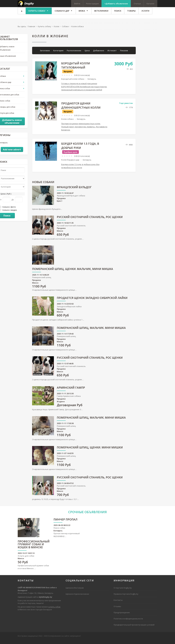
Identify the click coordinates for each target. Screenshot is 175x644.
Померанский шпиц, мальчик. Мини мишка (91, 332)
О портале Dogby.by (123, 592)
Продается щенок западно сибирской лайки (92, 302)
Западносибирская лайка (69, 310)
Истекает (112, 54)
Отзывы (117, 610)
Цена (87, 54)
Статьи (137, 4)
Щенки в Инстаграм (75, 592)
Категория (59, 54)
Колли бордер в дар (70, 164)
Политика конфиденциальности (128, 623)
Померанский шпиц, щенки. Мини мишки (90, 452)
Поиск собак (59, 532)
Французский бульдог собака (71, 200)
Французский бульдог (74, 192)
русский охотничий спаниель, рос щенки (90, 221)
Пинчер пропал (65, 524)
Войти (77, 4)
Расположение (74, 54)
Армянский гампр (71, 392)
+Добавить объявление (116, 4)
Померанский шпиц (42, 281)
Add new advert (12, 154)
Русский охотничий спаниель (71, 230)
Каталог (151, 4)
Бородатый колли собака (73, 83)
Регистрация (92, 4)
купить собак (54, 611)
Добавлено (99, 54)
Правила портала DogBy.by (126, 598)
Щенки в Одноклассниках (77, 598)
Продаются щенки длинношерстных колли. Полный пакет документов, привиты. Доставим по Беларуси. (84, 131)
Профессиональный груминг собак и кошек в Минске (34, 549)
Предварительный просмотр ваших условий (134, 629)
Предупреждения (122, 616)
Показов (124, 54)
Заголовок (45, 54)
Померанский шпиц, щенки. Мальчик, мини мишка (73, 273)
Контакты (118, 604)
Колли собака (67, 123)
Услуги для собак (26, 560)
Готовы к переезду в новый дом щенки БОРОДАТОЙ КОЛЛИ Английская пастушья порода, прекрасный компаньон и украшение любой (84, 91)
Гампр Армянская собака (69, 400)
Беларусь (92, 83)
